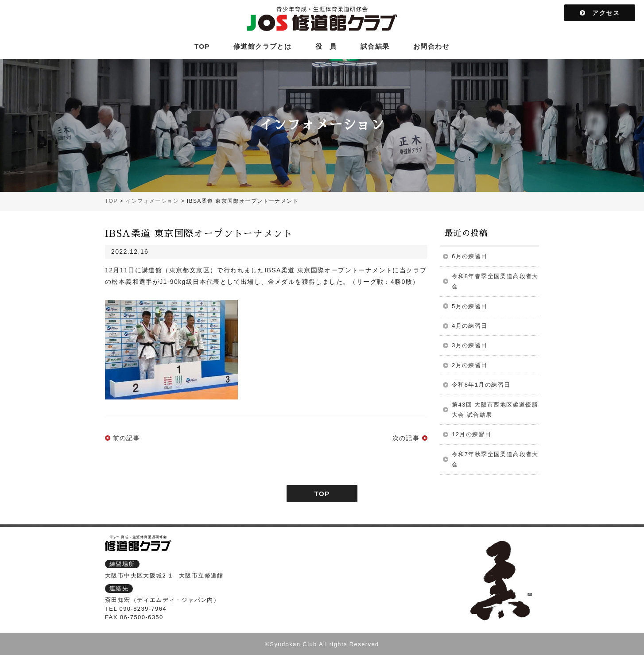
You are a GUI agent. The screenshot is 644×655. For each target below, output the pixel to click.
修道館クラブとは (262, 46)
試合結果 (375, 46)
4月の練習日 (470, 326)
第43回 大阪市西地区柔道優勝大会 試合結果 (495, 410)
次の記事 (406, 438)
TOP (202, 46)
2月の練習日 (470, 365)
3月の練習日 (470, 345)
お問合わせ (431, 46)
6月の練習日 (470, 256)
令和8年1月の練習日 (481, 385)
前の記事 (127, 438)
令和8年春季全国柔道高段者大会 (495, 281)
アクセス (600, 13)
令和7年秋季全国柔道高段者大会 (495, 459)
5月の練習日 (470, 306)
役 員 (326, 46)
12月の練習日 (471, 434)
